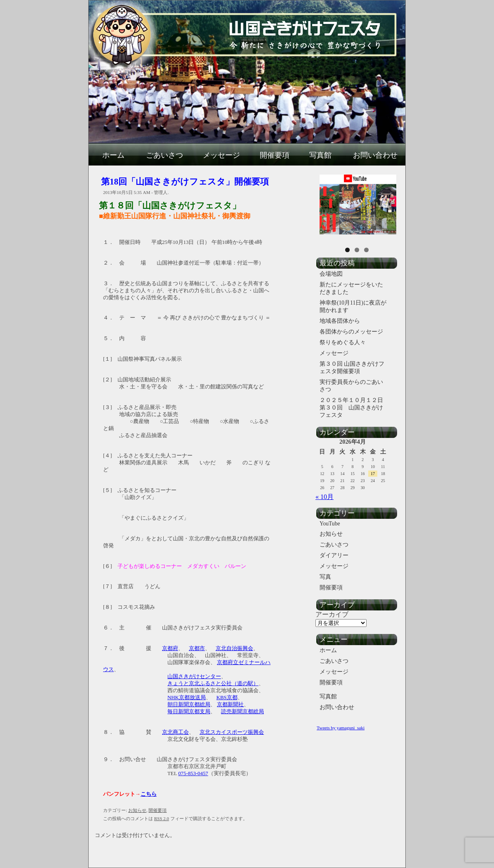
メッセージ (221, 155)
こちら (149, 794)
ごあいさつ (165, 155)
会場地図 (331, 274)
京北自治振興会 (234, 648)
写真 (325, 577)
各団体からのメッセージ (351, 332)
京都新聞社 (230, 705)
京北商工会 (175, 732)
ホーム (113, 155)
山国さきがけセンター (194, 676)
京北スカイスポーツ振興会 (232, 732)
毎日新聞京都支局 (189, 712)
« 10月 (325, 497)
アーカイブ (332, 614)
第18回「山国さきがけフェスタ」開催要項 (185, 181)
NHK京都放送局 (187, 698)
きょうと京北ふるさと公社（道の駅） (213, 684)
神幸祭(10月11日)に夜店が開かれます (353, 306)
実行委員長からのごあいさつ (351, 386)
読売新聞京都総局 (242, 712)
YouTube (330, 524)
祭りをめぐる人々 (343, 342)
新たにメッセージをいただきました (351, 288)
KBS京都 (227, 698)
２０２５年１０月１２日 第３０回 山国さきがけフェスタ (355, 408)
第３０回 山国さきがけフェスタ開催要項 (352, 368)
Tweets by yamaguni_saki (341, 728)
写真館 (320, 155)
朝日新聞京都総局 (189, 705)
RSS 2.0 (162, 818)
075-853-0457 (193, 773)
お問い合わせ (375, 155)
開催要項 (275, 155)
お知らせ (137, 810)
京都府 (170, 648)
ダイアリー (334, 555)
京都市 (197, 648)
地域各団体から (340, 321)
